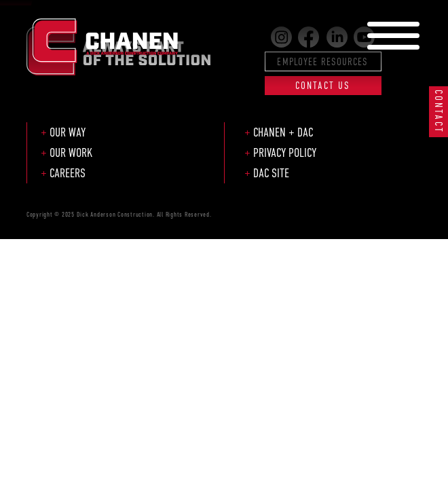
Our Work (71, 153)
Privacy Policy (285, 153)
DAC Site (271, 173)
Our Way (68, 132)
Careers (68, 173)
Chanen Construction (105, 36)
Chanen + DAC (283, 132)
